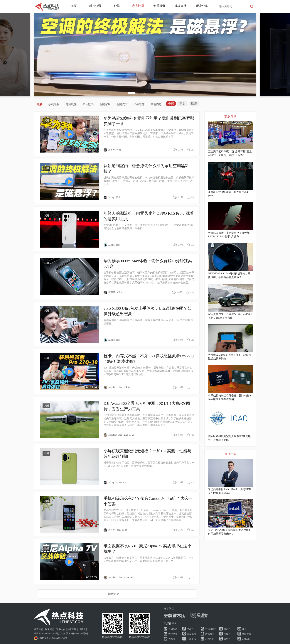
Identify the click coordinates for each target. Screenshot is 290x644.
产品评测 (138, 6)
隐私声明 (72, 629)
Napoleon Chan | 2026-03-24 (119, 578)
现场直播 (181, 6)
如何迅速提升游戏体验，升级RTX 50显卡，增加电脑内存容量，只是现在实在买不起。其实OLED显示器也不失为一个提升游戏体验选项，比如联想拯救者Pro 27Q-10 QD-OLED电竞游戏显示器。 (148, 371)
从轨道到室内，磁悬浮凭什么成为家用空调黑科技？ (146, 169)
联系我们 (50, 629)
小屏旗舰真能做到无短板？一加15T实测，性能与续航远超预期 (147, 454)
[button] (132, 93)
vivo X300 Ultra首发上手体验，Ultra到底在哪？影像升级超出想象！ (147, 311)
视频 (194, 104)
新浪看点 (247, 634)
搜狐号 (227, 634)
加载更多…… (117, 594)
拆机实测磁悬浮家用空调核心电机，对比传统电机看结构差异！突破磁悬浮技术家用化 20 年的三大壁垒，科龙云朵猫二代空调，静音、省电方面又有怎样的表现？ (149, 181)
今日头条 (173, 629)
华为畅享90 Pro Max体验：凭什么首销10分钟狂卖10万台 (149, 264)
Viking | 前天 (112, 197)
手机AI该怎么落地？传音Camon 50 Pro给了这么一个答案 (148, 501)
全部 (171, 104)
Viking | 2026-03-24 (115, 483)
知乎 (244, 629)
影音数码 (88, 104)
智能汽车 (122, 104)
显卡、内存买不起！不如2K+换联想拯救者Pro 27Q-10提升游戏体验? (149, 359)
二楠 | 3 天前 (112, 245)
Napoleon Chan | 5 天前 (117, 388)
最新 (40, 104)
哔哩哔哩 (173, 634)
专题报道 (159, 6)
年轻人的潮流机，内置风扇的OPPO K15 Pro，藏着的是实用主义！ (149, 216)
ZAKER (246, 639)
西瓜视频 (191, 634)
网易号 (190, 629)
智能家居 (105, 104)
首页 (74, 6)
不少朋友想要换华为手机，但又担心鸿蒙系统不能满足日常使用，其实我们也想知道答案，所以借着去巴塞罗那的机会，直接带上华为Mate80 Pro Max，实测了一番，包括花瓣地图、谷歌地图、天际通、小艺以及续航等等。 (149, 133)
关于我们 (38, 629)
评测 (46, 121)
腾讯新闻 (210, 634)
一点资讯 (191, 639)
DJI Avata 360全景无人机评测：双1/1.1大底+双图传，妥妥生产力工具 (147, 406)
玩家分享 (202, 6)
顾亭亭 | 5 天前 (113, 293)
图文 (182, 104)
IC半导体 (139, 104)
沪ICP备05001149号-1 (77, 633)
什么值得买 (211, 629)
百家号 (227, 629)
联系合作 (61, 629)
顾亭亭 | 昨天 (112, 150)
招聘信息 (83, 629)
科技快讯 (95, 6)
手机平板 (54, 104)
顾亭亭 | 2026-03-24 (115, 530)
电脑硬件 (71, 104)
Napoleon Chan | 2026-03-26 (119, 435)
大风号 (172, 639)
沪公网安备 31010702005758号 (51, 638)
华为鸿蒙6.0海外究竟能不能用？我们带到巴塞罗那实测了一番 (149, 121)
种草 (117, 6)
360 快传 (209, 639)
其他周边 (156, 104)
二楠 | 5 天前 (112, 340)
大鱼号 (227, 639)
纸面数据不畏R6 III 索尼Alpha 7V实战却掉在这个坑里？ (147, 549)
